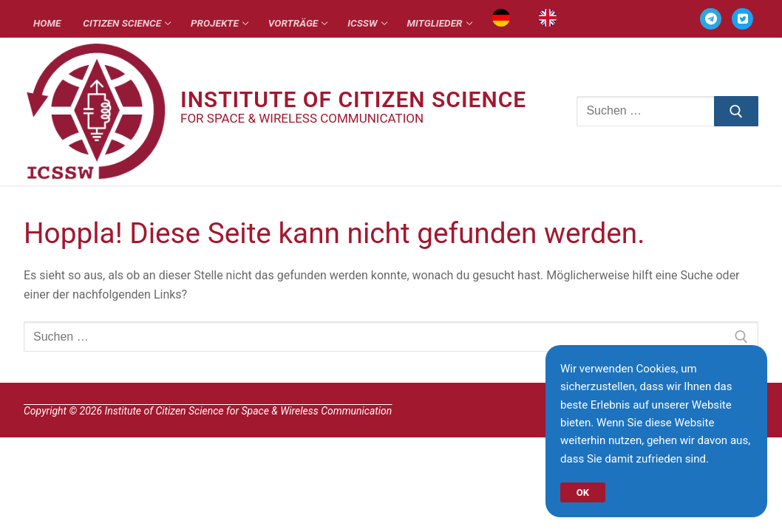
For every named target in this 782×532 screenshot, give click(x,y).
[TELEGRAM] (711, 19)
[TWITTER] (742, 19)
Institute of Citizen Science (353, 100)
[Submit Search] (736, 112)
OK (584, 489)
